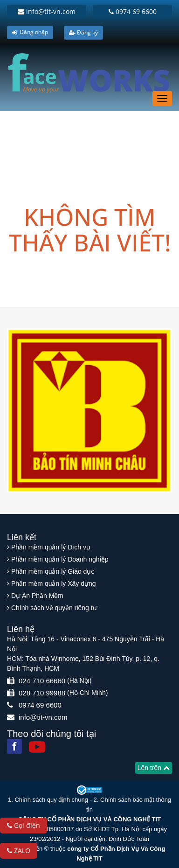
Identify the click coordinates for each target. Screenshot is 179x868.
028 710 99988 (42, 693)
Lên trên (154, 768)
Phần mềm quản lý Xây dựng (54, 583)
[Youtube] (37, 747)
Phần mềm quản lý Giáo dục (53, 571)
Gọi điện (24, 825)
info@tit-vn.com (47, 11)
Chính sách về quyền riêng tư (54, 608)
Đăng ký (83, 32)
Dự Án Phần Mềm (37, 596)
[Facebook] (14, 746)
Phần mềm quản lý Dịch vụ (51, 547)
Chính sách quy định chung (51, 800)
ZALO (19, 851)
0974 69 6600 (133, 11)
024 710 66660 (42, 681)
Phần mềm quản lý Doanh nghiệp (60, 559)
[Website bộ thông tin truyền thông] (89, 790)
